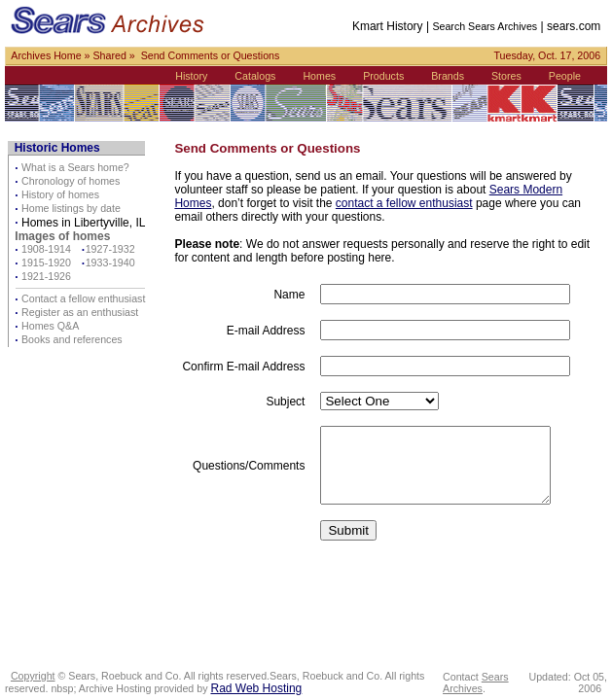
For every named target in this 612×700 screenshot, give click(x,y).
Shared (109, 55)
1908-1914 (46, 249)
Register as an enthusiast (80, 312)
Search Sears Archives (485, 26)
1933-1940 (110, 262)
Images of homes (62, 236)
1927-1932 (110, 249)
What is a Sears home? (75, 167)
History (191, 76)
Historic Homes (57, 148)
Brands (448, 76)
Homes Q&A (50, 326)
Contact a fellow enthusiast (83, 298)
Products (383, 76)
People (565, 76)
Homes (319, 76)
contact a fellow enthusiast (404, 203)
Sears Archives (476, 682)
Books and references (72, 339)
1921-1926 (46, 276)
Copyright (33, 676)
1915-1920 (46, 262)
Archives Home (46, 55)
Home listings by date (71, 208)
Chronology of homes (71, 181)
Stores (506, 76)
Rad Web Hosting (256, 688)
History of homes (60, 194)
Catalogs (255, 76)
